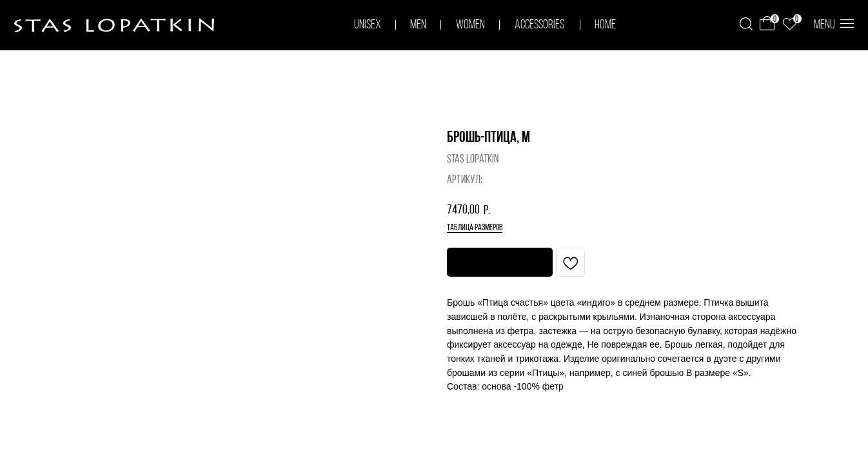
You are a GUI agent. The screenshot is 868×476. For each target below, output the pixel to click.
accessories (539, 25)
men (418, 25)
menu (824, 25)
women (470, 25)
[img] (746, 24)
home (605, 25)
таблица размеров (475, 228)
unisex (368, 25)
